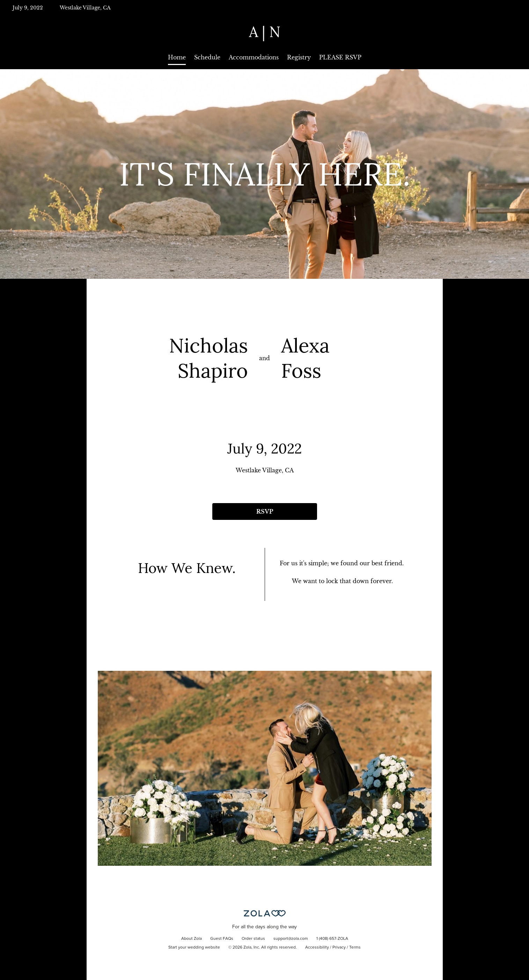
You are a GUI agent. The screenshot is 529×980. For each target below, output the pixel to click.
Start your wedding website (194, 948)
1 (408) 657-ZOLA (332, 939)
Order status (253, 939)
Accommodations (254, 57)
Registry (299, 57)
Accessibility (317, 948)
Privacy (339, 948)
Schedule (207, 57)
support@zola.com (291, 939)
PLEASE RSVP (340, 57)
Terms (355, 948)
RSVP (265, 511)
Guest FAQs (222, 939)
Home (177, 57)
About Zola (192, 939)
